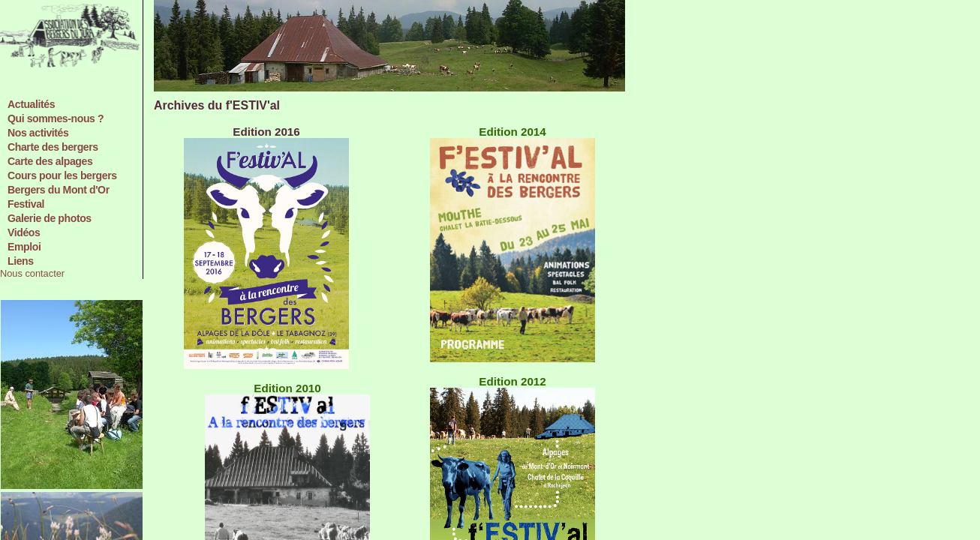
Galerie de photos (50, 218)
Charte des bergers (53, 147)
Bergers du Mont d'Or (59, 190)
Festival (26, 204)
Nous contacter (32, 273)
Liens (21, 261)
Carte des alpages (50, 161)
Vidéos (24, 232)
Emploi (24, 247)
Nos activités (38, 133)
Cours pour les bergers (62, 175)
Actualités (31, 104)
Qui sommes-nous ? (56, 118)
